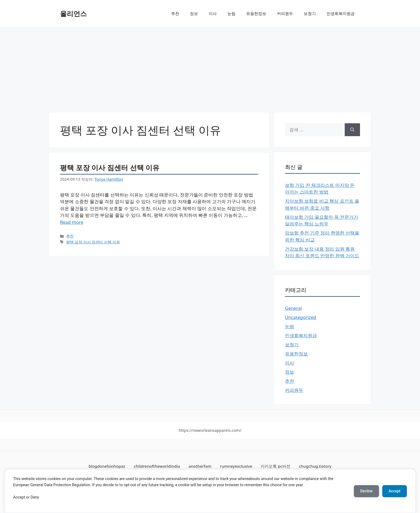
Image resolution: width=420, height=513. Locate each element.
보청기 (310, 13)
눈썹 (231, 13)
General (293, 308)
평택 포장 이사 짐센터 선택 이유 (110, 168)
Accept (395, 491)
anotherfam (200, 466)
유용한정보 (256, 13)
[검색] (352, 130)
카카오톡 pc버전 (275, 466)
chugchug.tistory (315, 466)
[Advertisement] (210, 67)
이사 (213, 13)
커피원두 (285, 13)
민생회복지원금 (341, 13)
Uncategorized (301, 317)
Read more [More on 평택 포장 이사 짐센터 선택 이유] (72, 222)
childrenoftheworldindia (157, 466)
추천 (175, 13)
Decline (366, 491)
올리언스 (73, 13)
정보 (194, 13)
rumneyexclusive (236, 466)
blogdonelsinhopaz (107, 466)
